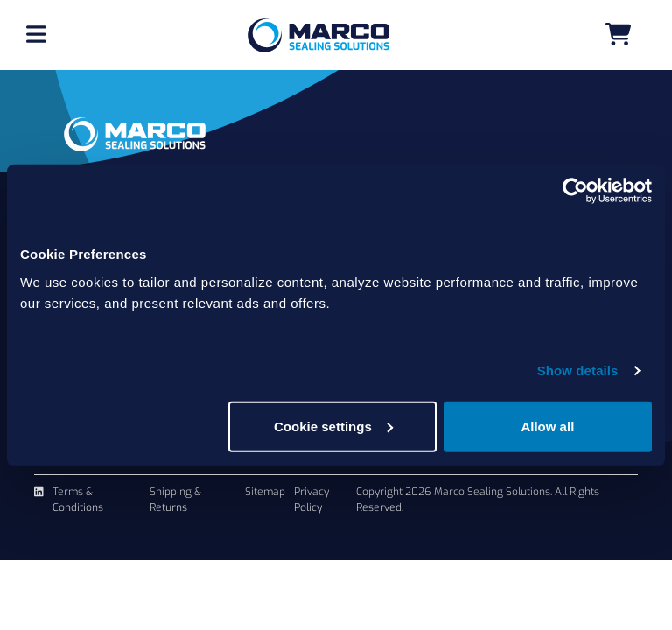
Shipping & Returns (175, 500)
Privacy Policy (311, 500)
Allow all (547, 426)
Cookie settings (333, 426)
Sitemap (265, 492)
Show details (578, 371)
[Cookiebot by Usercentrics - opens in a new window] (575, 191)
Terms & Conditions (78, 500)
